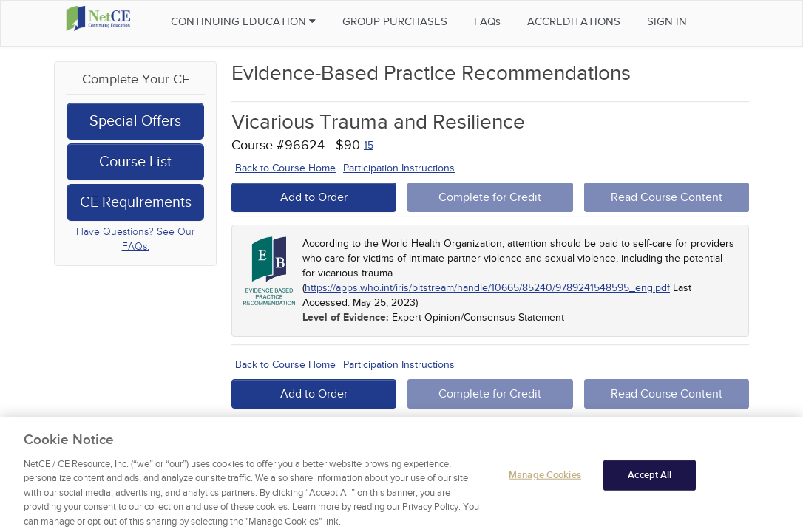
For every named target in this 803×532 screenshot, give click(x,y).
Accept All (650, 480)
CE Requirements (136, 202)
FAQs (487, 21)
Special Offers (135, 121)
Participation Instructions (399, 168)
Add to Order (314, 197)
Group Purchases (395, 21)
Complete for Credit (490, 197)
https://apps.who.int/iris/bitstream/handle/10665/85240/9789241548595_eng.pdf (487, 288)
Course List (135, 162)
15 (369, 145)
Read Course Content (667, 197)
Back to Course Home (285, 168)
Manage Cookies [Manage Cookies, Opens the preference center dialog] (545, 480)
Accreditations (574, 21)
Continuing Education (243, 21)
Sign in (667, 21)
